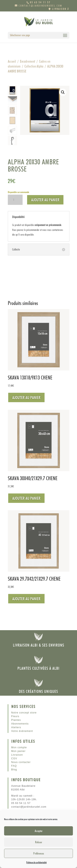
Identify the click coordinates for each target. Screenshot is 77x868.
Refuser (39, 842)
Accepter (39, 831)
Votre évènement (22, 731)
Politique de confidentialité (36, 862)
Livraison (17, 755)
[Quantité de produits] (15, 200)
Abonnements (20, 724)
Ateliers (16, 727)
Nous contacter (21, 762)
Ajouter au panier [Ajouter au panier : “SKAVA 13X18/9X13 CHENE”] (26, 397)
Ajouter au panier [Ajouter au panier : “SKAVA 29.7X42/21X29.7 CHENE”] (26, 599)
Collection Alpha (34, 66)
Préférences (39, 853)
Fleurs (15, 716)
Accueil (12, 61)
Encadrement (28, 61)
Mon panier (18, 751)
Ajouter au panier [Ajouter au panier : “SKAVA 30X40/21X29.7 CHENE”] (26, 498)
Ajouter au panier (45, 200)
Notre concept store (24, 713)
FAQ (14, 766)
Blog (14, 770)
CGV (14, 759)
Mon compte (19, 747)
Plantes (16, 720)
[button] (63, 92)
